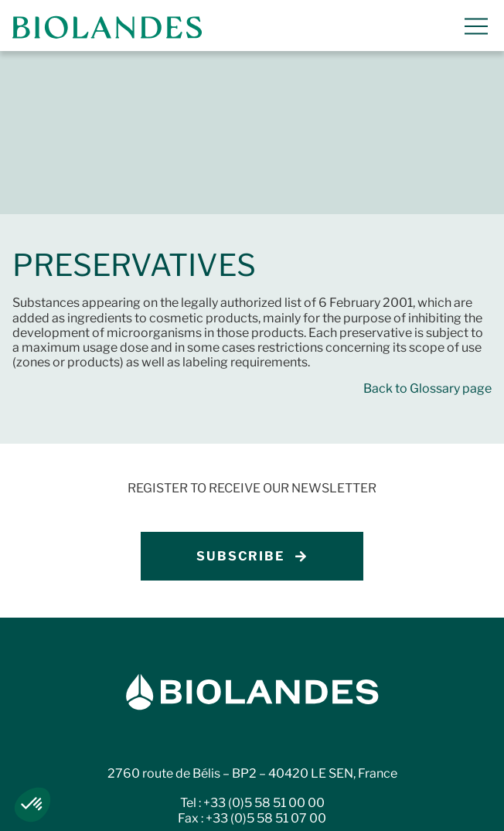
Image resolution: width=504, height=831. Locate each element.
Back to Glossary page (427, 225)
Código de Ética (358, 807)
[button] (32, 805)
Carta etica (252, 807)
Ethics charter (146, 807)
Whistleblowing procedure (363, 792)
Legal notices (103, 792)
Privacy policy (213, 792)
